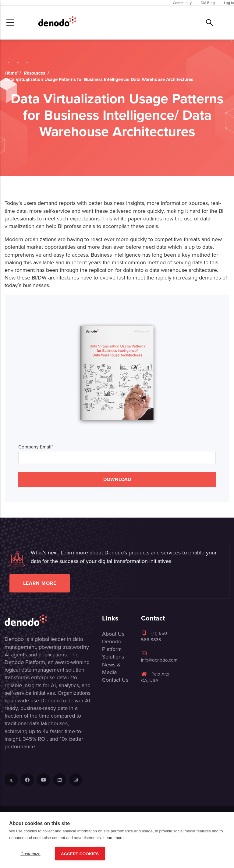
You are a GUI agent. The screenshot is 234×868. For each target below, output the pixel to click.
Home (11, 73)
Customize (30, 854)
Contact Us (115, 680)
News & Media (111, 668)
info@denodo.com (159, 657)
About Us (113, 634)
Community (182, 3)
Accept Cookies (80, 854)
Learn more (40, 583)
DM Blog (208, 3)
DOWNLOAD (117, 479)
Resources (34, 73)
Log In (229, 3)
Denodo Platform (112, 645)
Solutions (113, 657)
